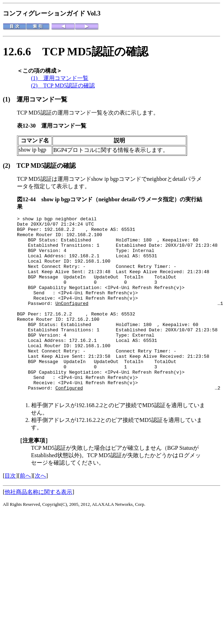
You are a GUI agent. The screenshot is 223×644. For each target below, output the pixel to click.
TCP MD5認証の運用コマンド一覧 (60, 113)
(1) (10, 99)
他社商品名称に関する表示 (38, 528)
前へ (25, 512)
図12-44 (29, 199)
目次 (10, 512)
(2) (10, 166)
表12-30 (29, 126)
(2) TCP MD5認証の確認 (63, 85)
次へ (41, 512)
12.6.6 (23, 51)
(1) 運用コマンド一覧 (60, 78)
